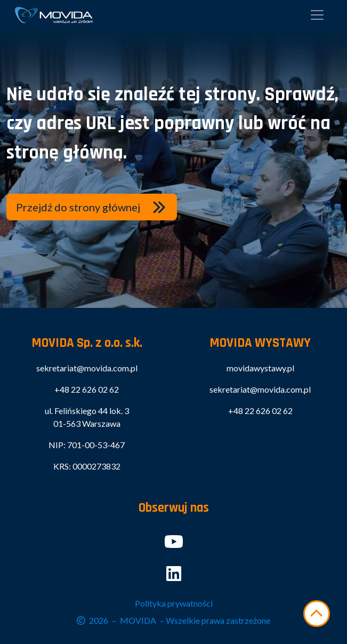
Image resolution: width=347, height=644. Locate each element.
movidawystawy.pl (260, 368)
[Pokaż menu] (317, 15)
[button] (92, 207)
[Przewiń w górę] (317, 614)
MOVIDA (138, 620)
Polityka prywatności (174, 603)
